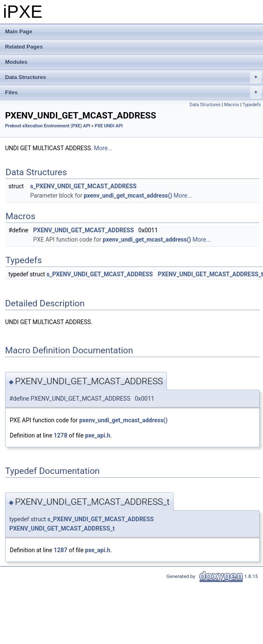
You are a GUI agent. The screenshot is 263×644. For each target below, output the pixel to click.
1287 (61, 550)
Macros (232, 105)
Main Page (19, 32)
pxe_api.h (98, 435)
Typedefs (252, 105)
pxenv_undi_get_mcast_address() (128, 195)
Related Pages (24, 47)
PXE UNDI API (109, 126)
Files (133, 93)
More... (103, 148)
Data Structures (133, 77)
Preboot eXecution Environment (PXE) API (48, 126)
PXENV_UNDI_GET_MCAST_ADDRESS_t (62, 528)
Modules (16, 62)
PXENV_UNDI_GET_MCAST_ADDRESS (83, 230)
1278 (61, 435)
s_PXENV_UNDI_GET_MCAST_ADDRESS (83, 186)
